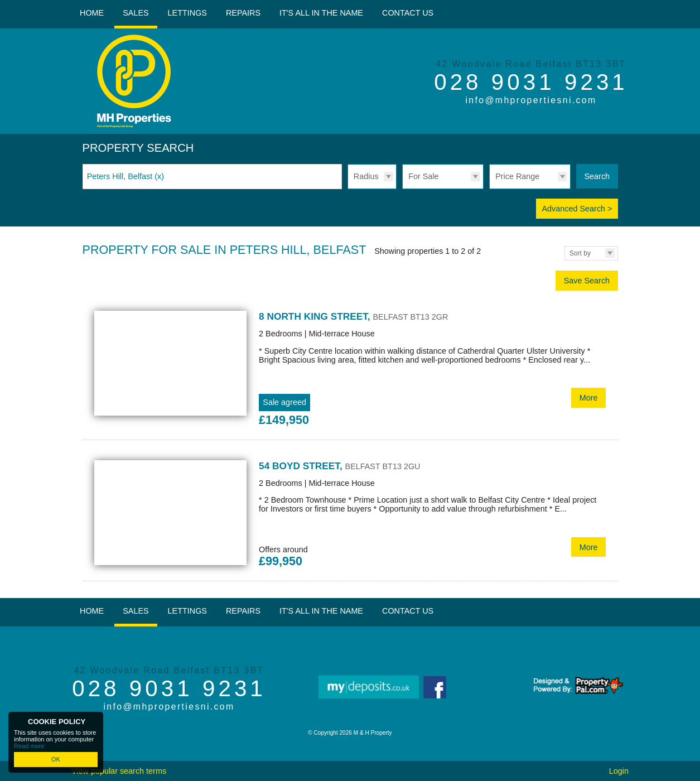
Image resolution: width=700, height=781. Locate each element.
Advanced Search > (577, 209)
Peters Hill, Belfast (125, 176)
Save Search (587, 281)
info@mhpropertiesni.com (531, 100)
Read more (29, 746)
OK (56, 759)
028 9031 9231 (531, 82)
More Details (350, 369)
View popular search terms (119, 771)
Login (619, 771)
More (589, 398)
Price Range (517, 176)
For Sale (423, 176)
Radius (366, 176)
